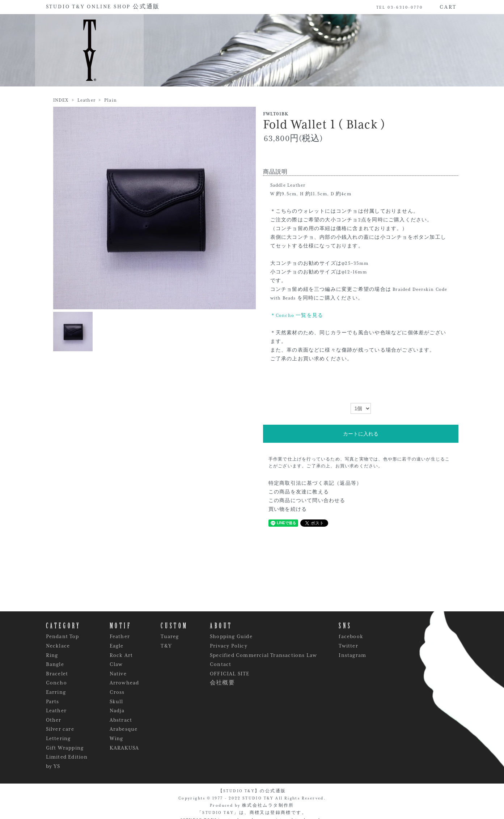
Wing (117, 738)
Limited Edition (67, 757)
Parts (53, 701)
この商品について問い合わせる (307, 501)
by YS (53, 766)
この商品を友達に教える (299, 492)
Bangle (55, 664)
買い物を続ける (288, 509)
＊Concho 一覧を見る (297, 315)
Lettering (58, 738)
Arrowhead (124, 683)
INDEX (61, 100)
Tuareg (170, 636)
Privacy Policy (229, 646)
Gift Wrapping (65, 748)
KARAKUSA (124, 748)
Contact (221, 664)
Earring (56, 692)
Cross (117, 692)
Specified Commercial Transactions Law (263, 655)
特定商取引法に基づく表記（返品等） (315, 483)
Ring (52, 655)
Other (54, 720)
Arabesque (124, 729)
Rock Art (121, 655)
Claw (116, 664)
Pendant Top (63, 636)
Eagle (117, 646)
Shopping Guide (231, 636)
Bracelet (57, 674)
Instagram (352, 655)
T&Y (166, 646)
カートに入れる (361, 434)
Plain (111, 100)
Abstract (121, 720)
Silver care (60, 729)
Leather (86, 100)
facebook (351, 636)
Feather (120, 636)
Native (118, 674)
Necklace (58, 646)
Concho (56, 683)
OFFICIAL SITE (230, 674)
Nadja (117, 710)
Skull (117, 701)
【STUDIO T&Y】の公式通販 (252, 791)
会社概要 (222, 683)
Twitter (348, 646)
